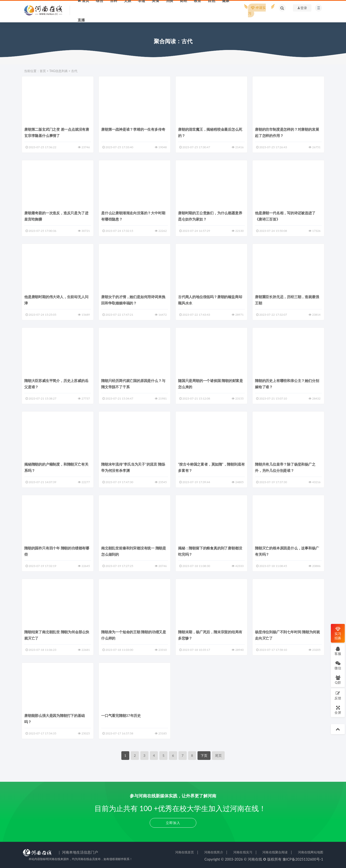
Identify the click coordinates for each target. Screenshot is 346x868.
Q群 (338, 680)
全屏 (338, 710)
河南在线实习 (243, 852)
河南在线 (255, 859)
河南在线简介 (214, 852)
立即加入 (173, 823)
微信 (338, 665)
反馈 (338, 695)
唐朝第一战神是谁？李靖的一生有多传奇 (133, 129)
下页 (204, 755)
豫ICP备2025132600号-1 (303, 859)
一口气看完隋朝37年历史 (121, 715)
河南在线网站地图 (311, 852)
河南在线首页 (185, 852)
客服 (338, 651)
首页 (43, 71)
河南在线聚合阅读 (275, 852)
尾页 (218, 755)
